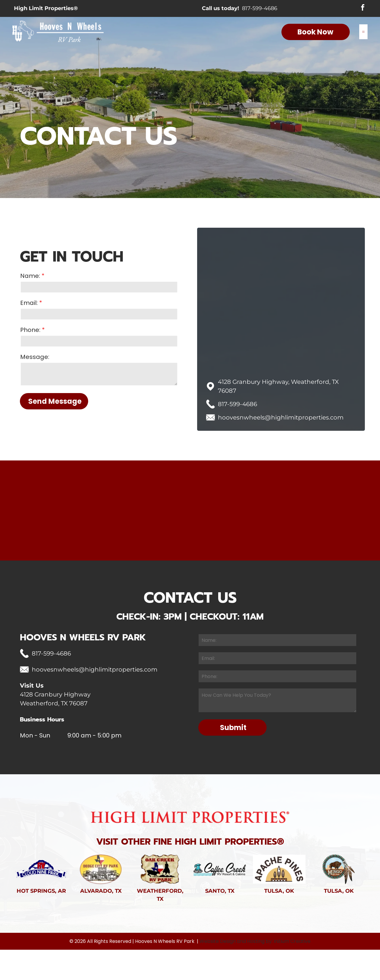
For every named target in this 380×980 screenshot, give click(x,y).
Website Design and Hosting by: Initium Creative (255, 972)
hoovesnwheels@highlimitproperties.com (281, 417)
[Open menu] (363, 33)
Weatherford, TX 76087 (54, 734)
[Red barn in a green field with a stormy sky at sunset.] (159, 526)
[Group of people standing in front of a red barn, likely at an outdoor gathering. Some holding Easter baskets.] (34, 526)
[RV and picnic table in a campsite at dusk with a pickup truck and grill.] (284, 526)
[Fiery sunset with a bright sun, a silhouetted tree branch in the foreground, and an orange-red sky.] (346, 526)
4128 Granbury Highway (55, 725)
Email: (29, 303)
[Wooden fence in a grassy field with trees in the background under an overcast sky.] (96, 526)
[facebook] (362, 9)
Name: (30, 276)
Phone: (30, 330)
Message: (35, 357)
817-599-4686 (260, 9)
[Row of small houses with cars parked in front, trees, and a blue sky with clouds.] (221, 526)
